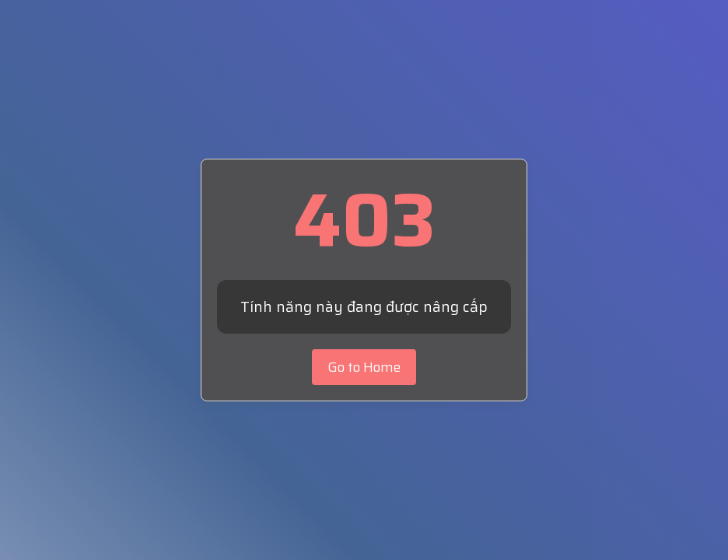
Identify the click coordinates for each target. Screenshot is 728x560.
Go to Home (364, 367)
